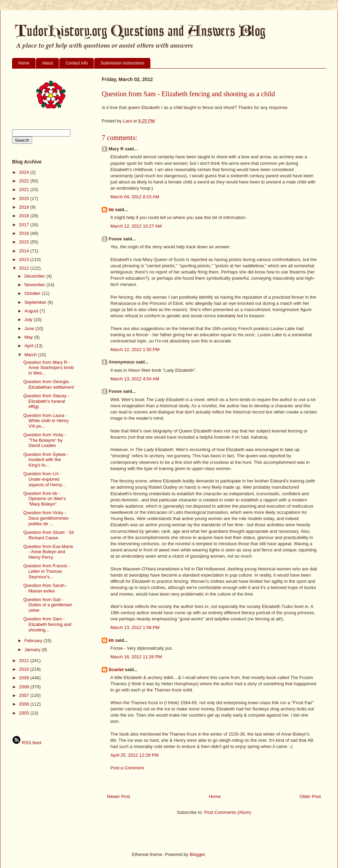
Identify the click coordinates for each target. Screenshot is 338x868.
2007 (25, 695)
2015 (25, 242)
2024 (25, 172)
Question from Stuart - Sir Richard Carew (48, 535)
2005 (25, 713)
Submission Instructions (122, 63)
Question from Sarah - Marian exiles (45, 588)
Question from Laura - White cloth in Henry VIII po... (46, 421)
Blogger (197, 854)
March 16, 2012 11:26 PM (136, 657)
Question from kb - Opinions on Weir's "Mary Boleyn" (44, 499)
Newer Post (118, 796)
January (33, 650)
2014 (25, 251)
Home (24, 63)
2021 (25, 189)
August (32, 311)
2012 (25, 268)
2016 (25, 233)
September (36, 302)
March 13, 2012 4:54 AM (135, 379)
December (36, 276)
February (34, 641)
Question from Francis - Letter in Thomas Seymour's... (47, 571)
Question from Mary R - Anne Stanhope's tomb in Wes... (48, 368)
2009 (25, 678)
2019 (25, 207)
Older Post (310, 796)
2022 (25, 181)
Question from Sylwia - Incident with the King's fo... (46, 460)
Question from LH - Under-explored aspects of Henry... (44, 479)
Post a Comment (127, 768)
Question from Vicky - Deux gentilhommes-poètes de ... (46, 518)
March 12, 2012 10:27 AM (136, 226)
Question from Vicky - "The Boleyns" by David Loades (44, 440)
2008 (25, 687)
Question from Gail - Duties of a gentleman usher (47, 605)
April (30, 346)
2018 (25, 216)
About (47, 63)
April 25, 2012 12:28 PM (134, 755)
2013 (25, 260)
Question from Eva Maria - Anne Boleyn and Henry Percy (48, 552)
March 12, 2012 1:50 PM (135, 350)
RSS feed (27, 743)
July (29, 320)
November (36, 285)
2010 (25, 669)
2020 (25, 198)
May (29, 337)
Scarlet (116, 670)
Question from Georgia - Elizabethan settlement (48, 384)
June (30, 328)
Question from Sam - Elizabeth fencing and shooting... (47, 624)
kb (111, 209)
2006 (25, 704)
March (31, 355)
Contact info (77, 63)
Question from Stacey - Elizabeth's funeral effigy (46, 401)
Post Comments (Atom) (227, 812)
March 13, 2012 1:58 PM (135, 627)
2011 (25, 661)
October (33, 293)
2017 (25, 225)
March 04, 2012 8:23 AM (135, 197)
